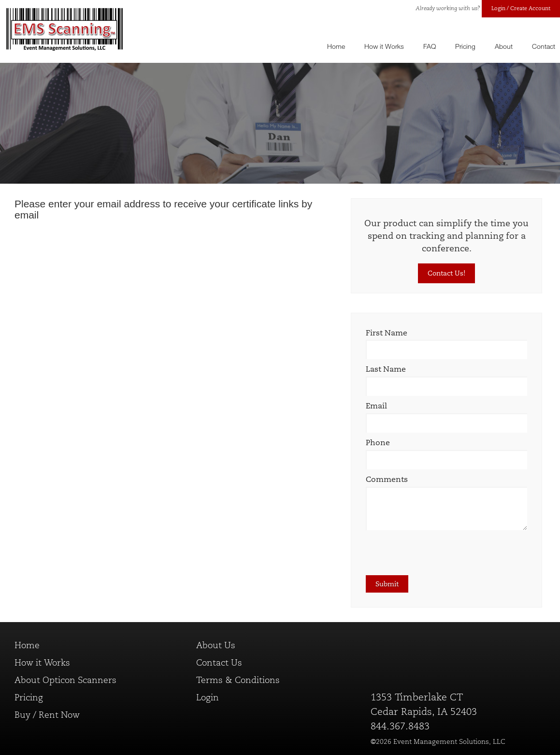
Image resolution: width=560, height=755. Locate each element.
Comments (387, 479)
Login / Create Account (521, 8)
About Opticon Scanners (65, 680)
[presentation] (439, 556)
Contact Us (219, 663)
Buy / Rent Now (47, 715)
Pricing (465, 46)
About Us (216, 645)
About (504, 46)
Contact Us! (446, 273)
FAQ (430, 46)
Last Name (386, 369)
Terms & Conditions (238, 680)
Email (376, 406)
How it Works (384, 46)
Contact (544, 46)
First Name (387, 333)
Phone (378, 443)
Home (336, 46)
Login (208, 697)
